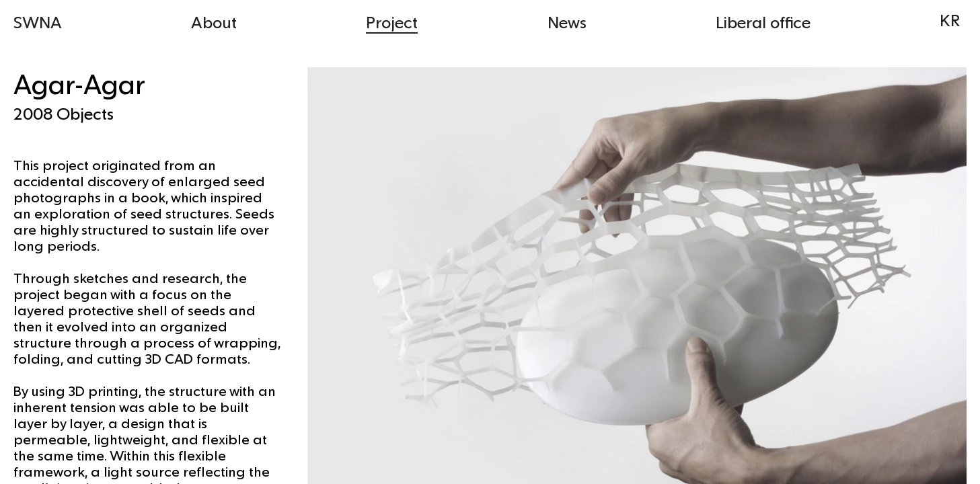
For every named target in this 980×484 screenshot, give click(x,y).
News (567, 22)
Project (392, 22)
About (214, 22)
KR (950, 20)
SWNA (38, 22)
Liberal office (763, 22)
